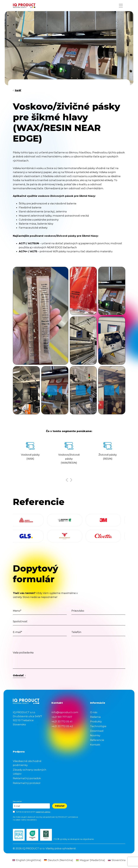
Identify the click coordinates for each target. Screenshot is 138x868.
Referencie (97, 740)
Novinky (95, 735)
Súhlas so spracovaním (33, 812)
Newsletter (17, 801)
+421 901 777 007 (62, 717)
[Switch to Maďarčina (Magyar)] (91, 860)
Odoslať (19, 675)
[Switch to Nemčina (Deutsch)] (59, 860)
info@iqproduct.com (65, 712)
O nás (94, 712)
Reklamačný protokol (27, 783)
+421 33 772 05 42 (62, 726)
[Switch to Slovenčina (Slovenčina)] (117, 860)
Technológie (98, 726)
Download (97, 731)
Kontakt (95, 745)
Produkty (96, 721)
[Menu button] (121, 6)
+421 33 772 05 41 (62, 721)
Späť (17, 90)
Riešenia (95, 717)
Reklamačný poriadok (27, 778)
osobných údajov (43, 812)
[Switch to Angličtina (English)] (27, 860)
